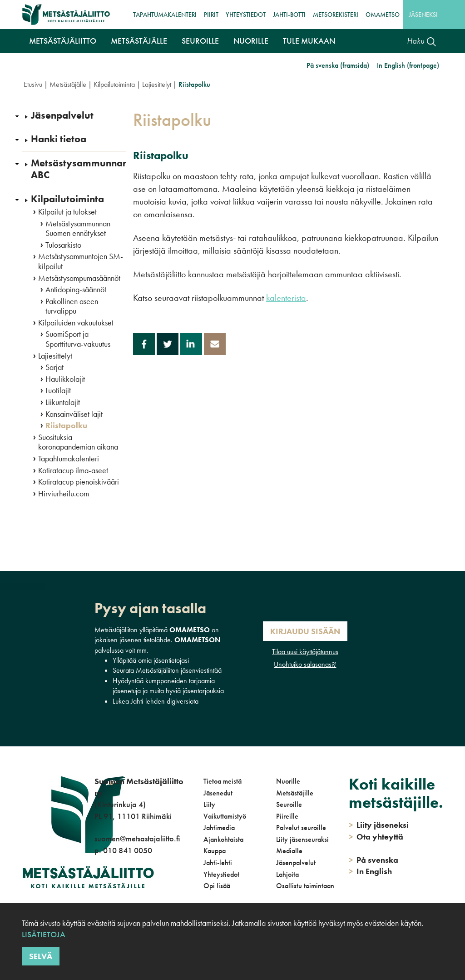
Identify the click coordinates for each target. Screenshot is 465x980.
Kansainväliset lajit (74, 414)
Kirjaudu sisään (305, 631)
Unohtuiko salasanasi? (305, 664)
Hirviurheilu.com (64, 494)
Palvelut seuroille (301, 827)
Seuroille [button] (200, 41)
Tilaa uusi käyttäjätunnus (305, 652)
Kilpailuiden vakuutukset (76, 323)
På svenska (373, 860)
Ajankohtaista (223, 839)
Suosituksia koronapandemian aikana (78, 442)
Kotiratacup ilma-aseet (73, 470)
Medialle (289, 851)
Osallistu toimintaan (305, 886)
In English (370, 871)
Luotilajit (58, 390)
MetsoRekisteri (336, 15)
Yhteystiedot (246, 15)
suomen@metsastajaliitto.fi (137, 838)
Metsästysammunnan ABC (79, 169)
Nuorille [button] (251, 41)
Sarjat (54, 367)
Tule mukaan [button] (309, 41)
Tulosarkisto (63, 245)
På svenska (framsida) (338, 65)
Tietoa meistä (223, 781)
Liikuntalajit (63, 402)
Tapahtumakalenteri (165, 15)
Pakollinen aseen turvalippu (72, 306)
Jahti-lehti (218, 862)
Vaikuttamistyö (225, 816)
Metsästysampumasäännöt (79, 278)
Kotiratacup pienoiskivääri (79, 482)
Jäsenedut (218, 793)
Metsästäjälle (68, 84)
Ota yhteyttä (376, 837)
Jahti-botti (289, 15)
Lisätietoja (44, 934)
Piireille (287, 816)
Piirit (211, 15)
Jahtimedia (219, 827)
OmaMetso (383, 15)
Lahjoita (287, 874)
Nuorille (288, 781)
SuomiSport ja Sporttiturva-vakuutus (78, 339)
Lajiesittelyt (157, 84)
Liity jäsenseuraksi (302, 839)
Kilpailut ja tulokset (67, 212)
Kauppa (215, 851)
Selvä (41, 956)
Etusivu (33, 84)
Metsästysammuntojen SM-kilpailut (81, 261)
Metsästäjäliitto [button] (63, 41)
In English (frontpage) (408, 65)
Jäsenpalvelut (62, 115)
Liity (209, 804)
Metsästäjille (295, 793)
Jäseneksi (423, 15)
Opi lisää (217, 886)
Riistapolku (66, 425)
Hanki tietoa (59, 139)
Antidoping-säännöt (76, 290)
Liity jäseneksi (379, 825)
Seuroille (289, 804)
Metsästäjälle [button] (139, 41)
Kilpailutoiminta (114, 84)
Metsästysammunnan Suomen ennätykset (78, 228)
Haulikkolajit (65, 379)
